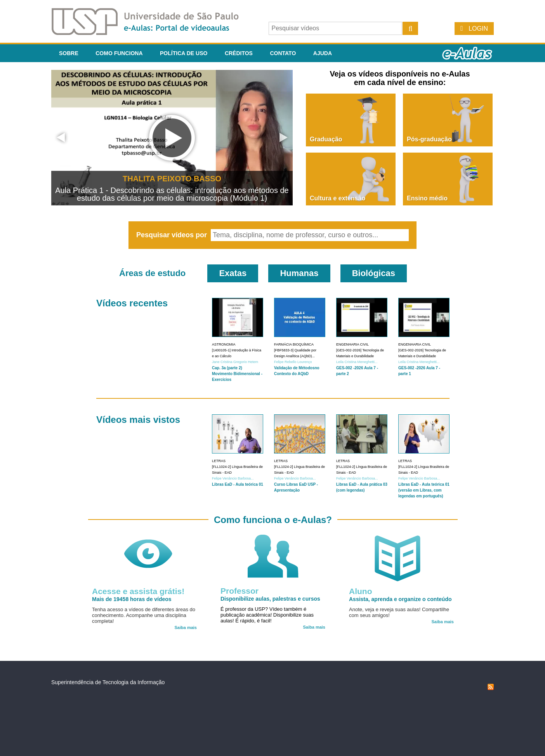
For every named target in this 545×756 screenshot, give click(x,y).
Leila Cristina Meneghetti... (357, 362)
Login (478, 29)
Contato (283, 53)
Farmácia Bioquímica (294, 344)
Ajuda (323, 53)
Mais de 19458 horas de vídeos (132, 599)
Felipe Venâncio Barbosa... (233, 478)
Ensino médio (427, 198)
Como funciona (119, 53)
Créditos (239, 53)
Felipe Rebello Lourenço (293, 362)
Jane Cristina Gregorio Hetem (235, 362)
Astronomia (224, 344)
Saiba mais (186, 627)
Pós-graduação (429, 139)
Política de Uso (184, 53)
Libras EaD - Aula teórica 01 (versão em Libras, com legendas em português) (424, 490)
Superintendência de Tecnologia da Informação (108, 682)
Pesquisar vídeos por (173, 235)
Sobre (69, 53)
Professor (240, 591)
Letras (219, 461)
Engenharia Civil (352, 344)
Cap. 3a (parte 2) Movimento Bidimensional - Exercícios (237, 374)
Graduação (326, 139)
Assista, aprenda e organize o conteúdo (400, 599)
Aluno (360, 591)
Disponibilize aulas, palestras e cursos (270, 599)
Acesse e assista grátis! (138, 591)
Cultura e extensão (338, 198)
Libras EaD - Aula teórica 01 (238, 484)
